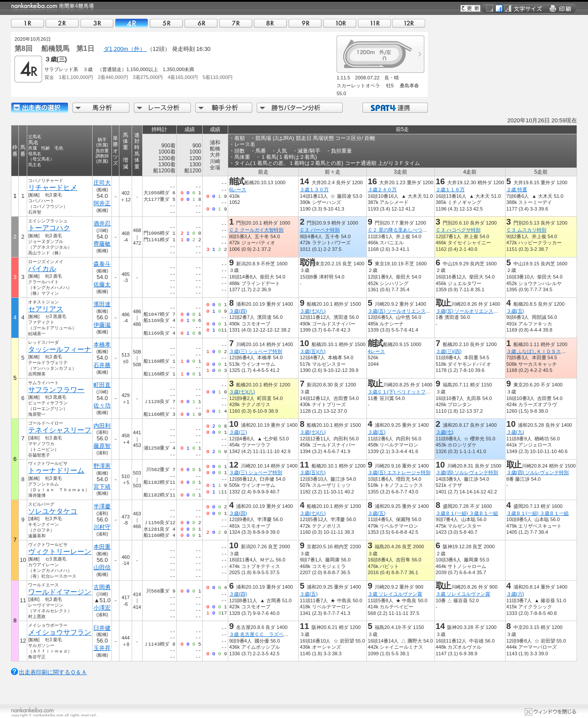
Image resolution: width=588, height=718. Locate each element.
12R (409, 23)
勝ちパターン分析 (300, 108)
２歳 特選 (517, 189)
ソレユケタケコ (53, 511)
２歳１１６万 (450, 189)
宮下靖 (102, 487)
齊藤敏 (102, 244)
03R (97, 23)
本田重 (102, 547)
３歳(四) (238, 311)
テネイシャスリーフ (60, 430)
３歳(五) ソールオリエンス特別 (402, 311)
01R (28, 23)
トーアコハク (49, 228)
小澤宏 (102, 608)
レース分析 (162, 108)
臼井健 (102, 628)
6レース (238, 189)
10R (340, 23)
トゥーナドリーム (56, 470)
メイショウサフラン (60, 632)
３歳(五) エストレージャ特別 (399, 472)
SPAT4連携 (395, 108)
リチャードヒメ (53, 188)
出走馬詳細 (39, 108)
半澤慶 (102, 506)
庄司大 (102, 183)
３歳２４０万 (382, 189)
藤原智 (102, 446)
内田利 (102, 426)
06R (201, 23)
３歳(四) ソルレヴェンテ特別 (467, 472)
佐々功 (102, 405)
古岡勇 (102, 587)
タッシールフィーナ (60, 349)
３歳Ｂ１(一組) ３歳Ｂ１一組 (467, 513)
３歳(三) (238, 432)
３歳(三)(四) (449, 351)
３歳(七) (445, 432)
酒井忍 (102, 223)
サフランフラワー (56, 390)
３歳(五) (515, 311)
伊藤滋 (102, 325)
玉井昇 (102, 648)
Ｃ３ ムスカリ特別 (526, 230)
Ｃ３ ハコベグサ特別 (458, 230)
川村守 (102, 527)
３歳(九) (515, 432)
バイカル (42, 269)
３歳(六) (515, 594)
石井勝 (102, 365)
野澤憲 (102, 466)
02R (62, 23)
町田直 (102, 385)
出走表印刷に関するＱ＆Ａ (53, 672)
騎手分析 (224, 108)
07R (236, 23)
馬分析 (101, 108)
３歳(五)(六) (313, 351)
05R (166, 23)
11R (374, 23)
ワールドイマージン (60, 592)
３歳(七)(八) (313, 311)
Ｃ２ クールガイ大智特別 (256, 230)
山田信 (102, 567)
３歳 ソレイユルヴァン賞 (395, 594)
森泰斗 (102, 264)
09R (305, 23)
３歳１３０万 (314, 189)
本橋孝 (102, 345)
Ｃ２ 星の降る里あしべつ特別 (400, 230)
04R (132, 23)
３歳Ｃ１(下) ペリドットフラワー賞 (406, 392)
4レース (376, 351)
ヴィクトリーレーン (60, 552)
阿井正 (102, 203)
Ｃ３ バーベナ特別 (320, 230)
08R (270, 23)
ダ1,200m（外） (125, 49)
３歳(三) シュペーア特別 (256, 351)
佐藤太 (102, 284)
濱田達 (102, 304)
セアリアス (46, 309)
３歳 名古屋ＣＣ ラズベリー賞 (264, 634)
